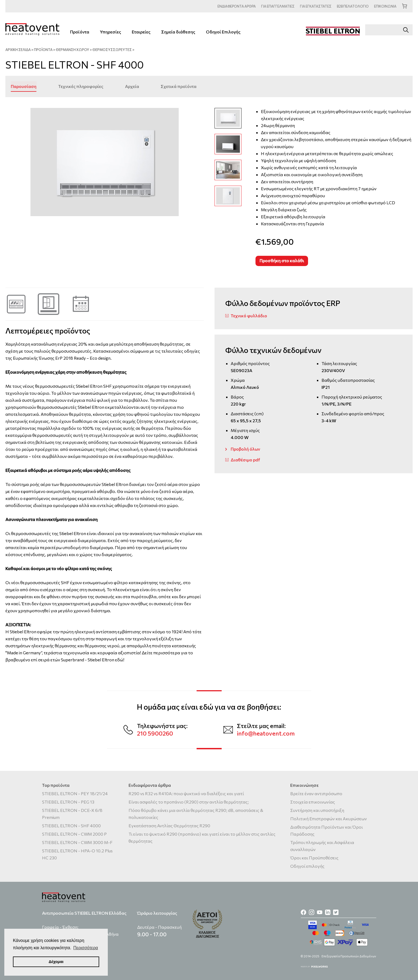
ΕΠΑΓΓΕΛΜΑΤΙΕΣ (277, 6)
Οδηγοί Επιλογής (223, 32)
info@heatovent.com (266, 733)
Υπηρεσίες (110, 32)
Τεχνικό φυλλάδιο (249, 315)
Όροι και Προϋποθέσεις (314, 858)
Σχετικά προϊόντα (178, 86)
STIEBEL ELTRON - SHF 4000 (71, 826)
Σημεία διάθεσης (178, 32)
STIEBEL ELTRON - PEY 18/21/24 (75, 793)
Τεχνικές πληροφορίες (80, 86)
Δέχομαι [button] (56, 962)
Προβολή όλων (245, 449)
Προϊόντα (80, 32)
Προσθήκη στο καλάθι (282, 260)
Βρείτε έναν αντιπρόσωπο (316, 793)
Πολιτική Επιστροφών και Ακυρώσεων (329, 819)
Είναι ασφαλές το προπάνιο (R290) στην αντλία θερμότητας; (189, 802)
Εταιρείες (141, 32)
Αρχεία (132, 86)
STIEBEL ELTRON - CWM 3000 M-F (77, 842)
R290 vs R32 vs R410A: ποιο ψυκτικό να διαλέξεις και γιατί (186, 793)
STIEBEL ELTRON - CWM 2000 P (74, 834)
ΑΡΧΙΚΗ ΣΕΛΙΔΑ (18, 50)
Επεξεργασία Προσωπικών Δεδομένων (349, 956)
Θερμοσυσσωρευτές (112, 50)
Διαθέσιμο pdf (245, 459)
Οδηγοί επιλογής (307, 866)
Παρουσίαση (24, 86)
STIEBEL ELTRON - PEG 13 (68, 802)
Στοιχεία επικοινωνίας (313, 802)
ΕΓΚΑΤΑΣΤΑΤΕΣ (315, 6)
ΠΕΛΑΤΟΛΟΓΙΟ (353, 6)
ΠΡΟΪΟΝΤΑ (43, 50)
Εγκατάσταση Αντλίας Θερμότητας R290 (169, 826)
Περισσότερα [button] (86, 948)
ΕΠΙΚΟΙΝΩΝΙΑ (385, 6)
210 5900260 (155, 733)
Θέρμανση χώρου (72, 50)
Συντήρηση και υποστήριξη (317, 810)
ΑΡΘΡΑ (235, 6)
